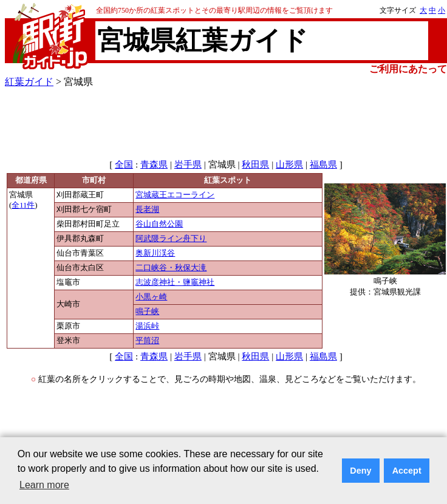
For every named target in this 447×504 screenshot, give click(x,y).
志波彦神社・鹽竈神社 (175, 282)
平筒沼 (147, 341)
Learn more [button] (44, 485)
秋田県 (255, 165)
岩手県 (188, 165)
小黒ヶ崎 (151, 297)
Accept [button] (407, 471)
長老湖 (147, 209)
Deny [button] (360, 471)
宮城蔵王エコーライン (175, 195)
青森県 (154, 165)
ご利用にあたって (408, 69)
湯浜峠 (147, 326)
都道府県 (31, 180)
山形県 (289, 165)
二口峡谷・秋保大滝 (171, 268)
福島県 (323, 165)
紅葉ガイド (29, 82)
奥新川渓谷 (155, 253)
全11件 (23, 205)
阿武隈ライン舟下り (171, 239)
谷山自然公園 (159, 224)
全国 (124, 165)
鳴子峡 (147, 312)
